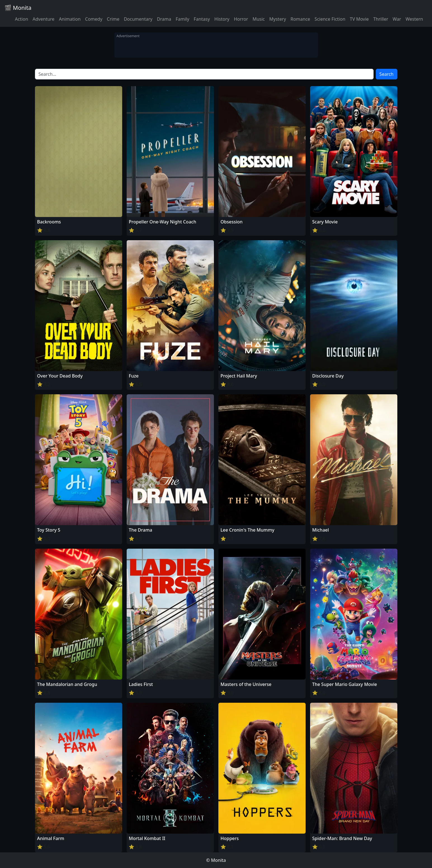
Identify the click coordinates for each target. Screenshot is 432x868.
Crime (113, 19)
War (397, 19)
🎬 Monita (18, 8)
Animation (70, 19)
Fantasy (202, 19)
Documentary (138, 19)
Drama (164, 19)
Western (414, 19)
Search (387, 74)
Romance (300, 19)
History (222, 19)
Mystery (278, 19)
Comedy (94, 19)
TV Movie (359, 19)
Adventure (44, 19)
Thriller (381, 19)
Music (259, 19)
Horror (241, 19)
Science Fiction (330, 19)
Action (21, 19)
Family (182, 19)
